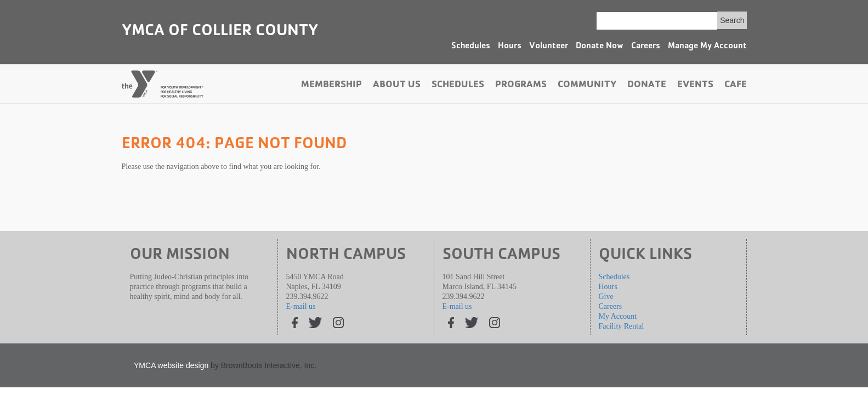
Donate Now (600, 47)
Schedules (471, 47)
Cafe (736, 86)
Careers (646, 47)
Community (587, 86)
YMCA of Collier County (220, 32)
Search (732, 20)
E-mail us (301, 306)
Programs (521, 86)
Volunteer (549, 47)
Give (606, 297)
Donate (647, 86)
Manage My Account (707, 47)
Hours (510, 47)
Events (695, 86)
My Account (618, 316)
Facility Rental (622, 326)
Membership (331, 86)
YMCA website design (171, 365)
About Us (397, 86)
